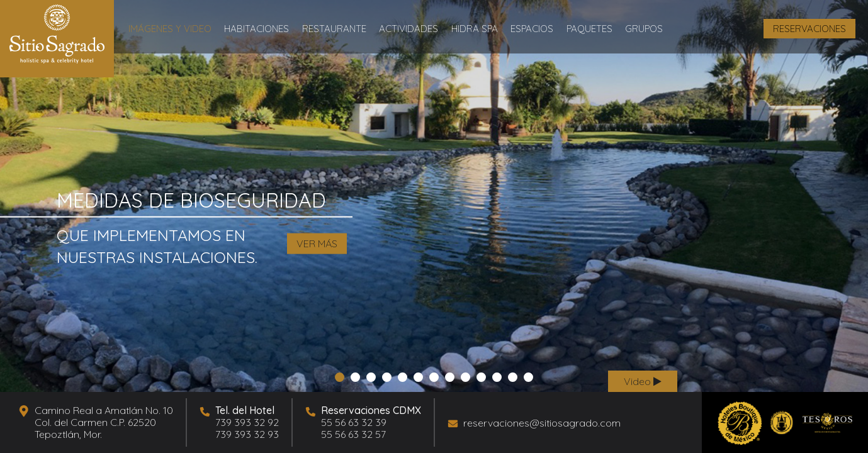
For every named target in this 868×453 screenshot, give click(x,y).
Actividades (409, 29)
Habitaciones (256, 29)
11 (496, 378)
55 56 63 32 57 (353, 434)
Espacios (532, 29)
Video (643, 381)
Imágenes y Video (170, 29)
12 (511, 378)
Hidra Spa (475, 29)
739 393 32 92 (247, 422)
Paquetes (589, 29)
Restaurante (334, 29)
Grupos (644, 29)
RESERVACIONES (809, 29)
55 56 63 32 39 (354, 422)
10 (480, 378)
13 (527, 378)
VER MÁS (317, 243)
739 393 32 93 (247, 434)
